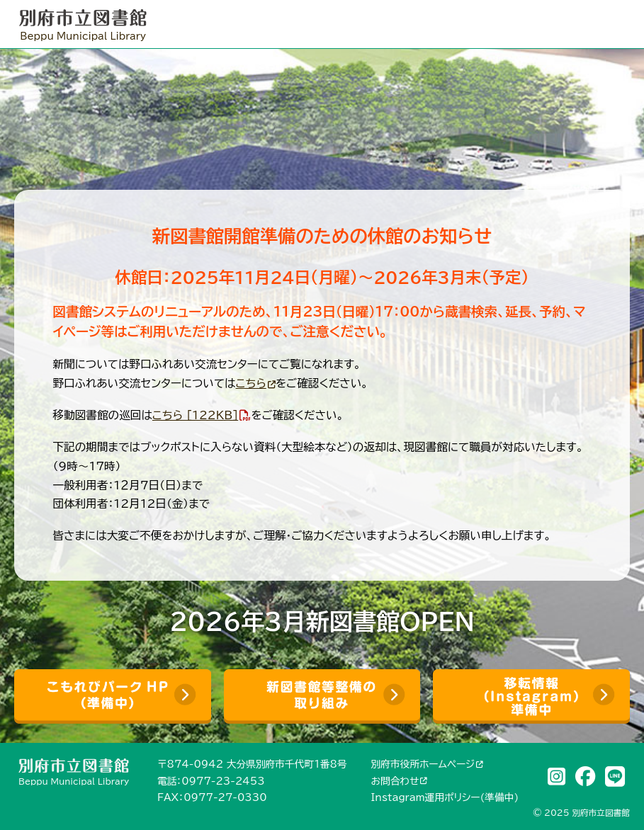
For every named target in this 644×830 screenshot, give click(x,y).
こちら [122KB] (195, 415)
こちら (251, 383)
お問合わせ (395, 781)
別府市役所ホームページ (423, 764)
